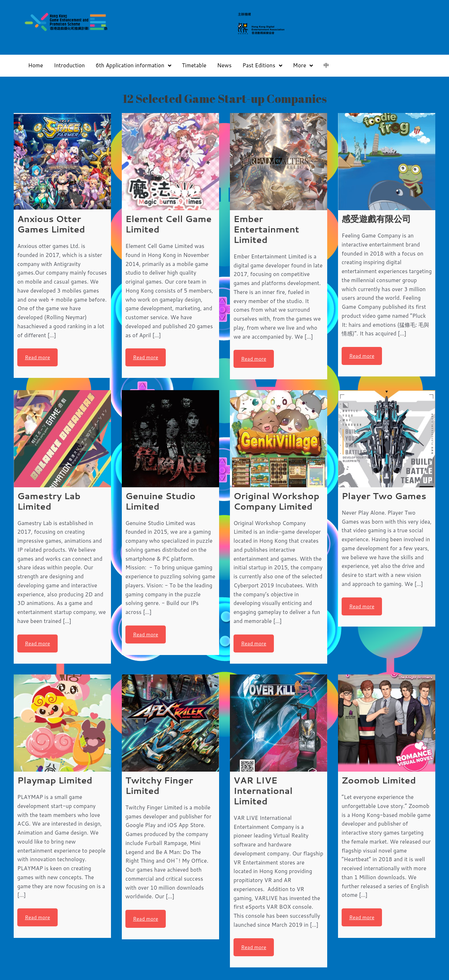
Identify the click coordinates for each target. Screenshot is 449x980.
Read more (37, 357)
